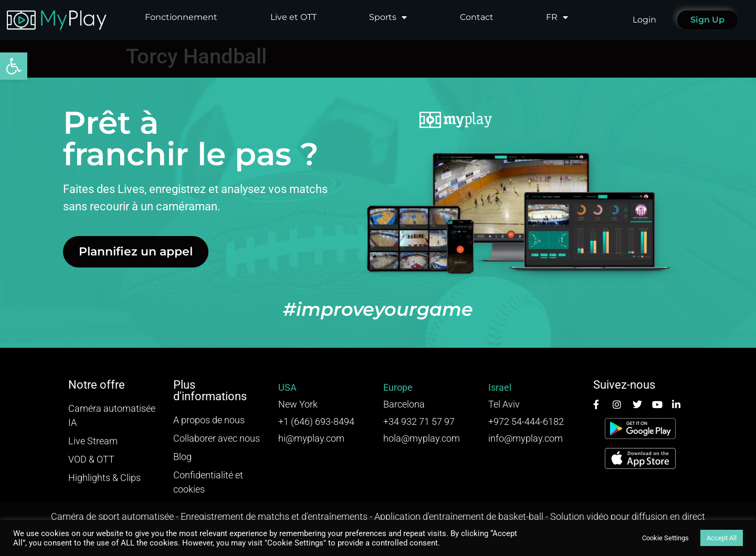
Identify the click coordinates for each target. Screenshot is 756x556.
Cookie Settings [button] (665, 538)
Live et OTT (293, 17)
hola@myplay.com (422, 438)
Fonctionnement (181, 17)
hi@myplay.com (311, 438)
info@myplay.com (526, 438)
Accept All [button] (722, 538)
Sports (388, 17)
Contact (477, 17)
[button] (14, 66)
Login (644, 20)
